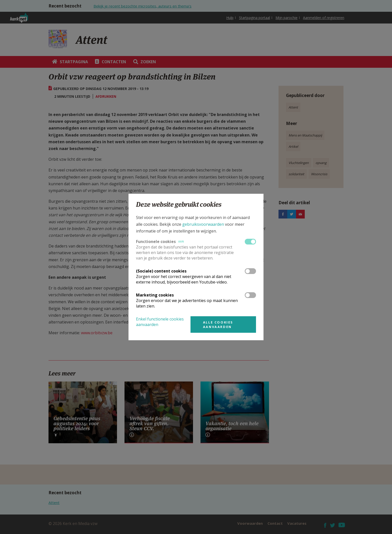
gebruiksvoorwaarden (203, 224)
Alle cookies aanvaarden (218, 324)
